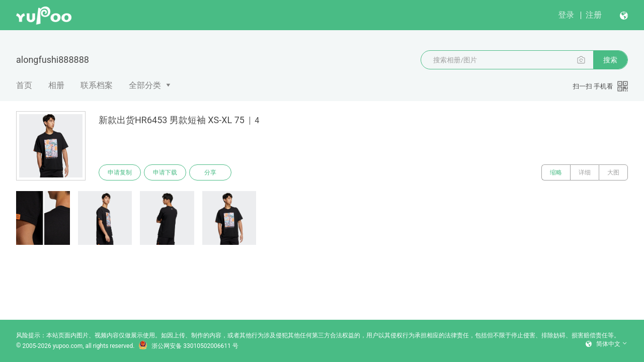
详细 (585, 172)
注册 (594, 15)
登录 (566, 15)
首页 (24, 85)
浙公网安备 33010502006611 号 (188, 346)
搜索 (610, 60)
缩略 (556, 172)
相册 (56, 85)
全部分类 (145, 85)
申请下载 (165, 172)
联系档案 (97, 85)
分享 (210, 172)
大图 (613, 172)
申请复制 (120, 172)
